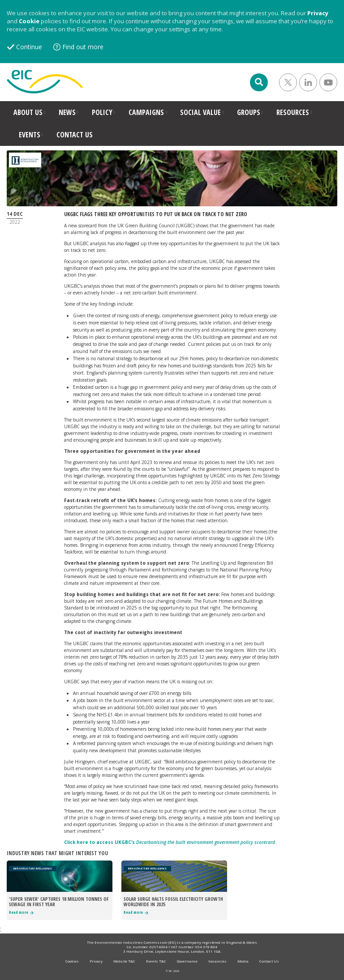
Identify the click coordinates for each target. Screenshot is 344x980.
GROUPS (249, 112)
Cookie (29, 21)
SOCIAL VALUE (200, 112)
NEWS (67, 112)
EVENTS (30, 135)
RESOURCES (293, 112)
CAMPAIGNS (146, 112)
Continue (29, 47)
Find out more (83, 47)
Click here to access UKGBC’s (170, 842)
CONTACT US (75, 135)
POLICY (102, 112)
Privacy (318, 13)
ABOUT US (28, 112)
